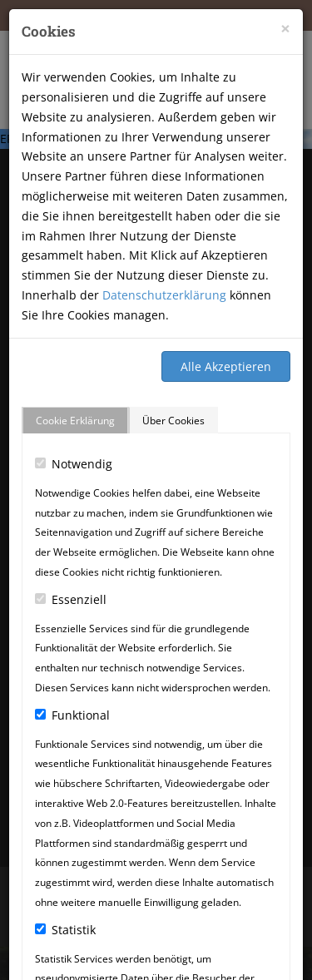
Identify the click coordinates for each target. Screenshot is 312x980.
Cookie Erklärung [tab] (75, 421)
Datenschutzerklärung (164, 295)
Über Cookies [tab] (173, 421)
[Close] (285, 29)
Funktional (72, 715)
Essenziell (71, 599)
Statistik (65, 930)
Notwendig (74, 464)
